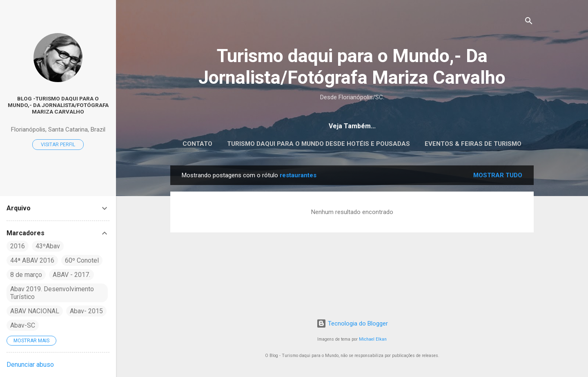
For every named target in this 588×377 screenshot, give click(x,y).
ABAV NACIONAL (35, 311)
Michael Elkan (373, 339)
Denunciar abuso (30, 365)
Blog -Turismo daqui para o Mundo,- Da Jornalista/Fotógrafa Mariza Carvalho (58, 105)
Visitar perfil (58, 145)
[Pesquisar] (529, 22)
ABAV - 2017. (71, 275)
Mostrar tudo (498, 175)
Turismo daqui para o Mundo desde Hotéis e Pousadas (318, 144)
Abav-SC (23, 325)
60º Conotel (82, 260)
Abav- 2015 (86, 311)
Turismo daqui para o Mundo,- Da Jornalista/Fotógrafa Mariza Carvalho (352, 67)
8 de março (26, 275)
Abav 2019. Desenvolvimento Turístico (52, 293)
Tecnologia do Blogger (352, 323)
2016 (18, 246)
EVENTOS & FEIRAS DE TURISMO (473, 144)
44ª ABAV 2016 (32, 260)
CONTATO (197, 144)
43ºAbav (48, 246)
